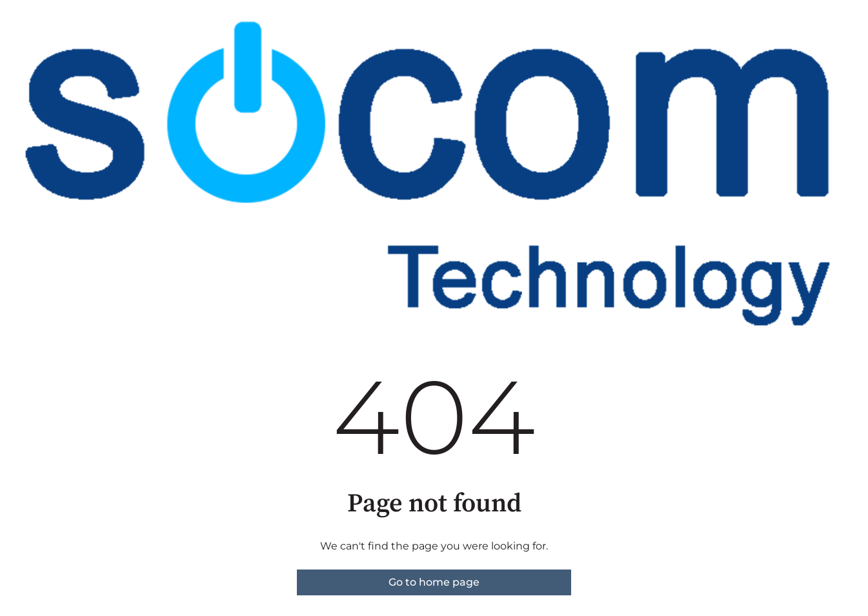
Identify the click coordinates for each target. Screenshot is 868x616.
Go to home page (434, 582)
